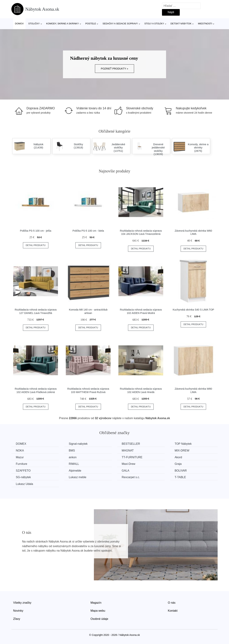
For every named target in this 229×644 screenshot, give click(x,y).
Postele (91, 24)
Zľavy (17, 619)
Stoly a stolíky (154, 24)
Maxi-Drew (128, 464)
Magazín (96, 603)
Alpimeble (75, 471)
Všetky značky (22, 603)
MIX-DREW (182, 451)
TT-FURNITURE (132, 457)
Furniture (22, 464)
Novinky (18, 611)
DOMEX (21, 444)
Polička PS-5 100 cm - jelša (36, 231)
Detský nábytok (181, 24)
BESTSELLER (131, 444)
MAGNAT (128, 451)
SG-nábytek (23, 477)
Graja (178, 464)
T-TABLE (180, 477)
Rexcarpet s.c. (131, 477)
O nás (172, 603)
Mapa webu (98, 611)
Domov (19, 24)
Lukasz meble (78, 477)
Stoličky (34, 24)
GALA (125, 471)
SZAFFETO (23, 471)
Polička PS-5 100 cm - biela (88, 231)
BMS (72, 451)
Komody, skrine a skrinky (62, 24)
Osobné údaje (99, 619)
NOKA (20, 451)
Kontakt (173, 611)
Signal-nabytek (78, 444)
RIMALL (74, 464)
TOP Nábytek (183, 444)
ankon (73, 457)
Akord (178, 457)
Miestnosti (205, 24)
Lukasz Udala (24, 484)
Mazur (20, 457)
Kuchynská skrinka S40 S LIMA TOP (193, 310)
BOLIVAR (181, 471)
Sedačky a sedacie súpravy (120, 24)
